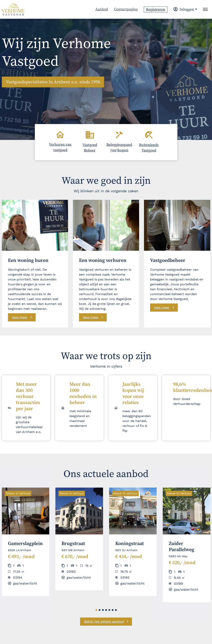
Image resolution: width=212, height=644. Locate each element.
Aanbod (102, 9)
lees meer (20, 317)
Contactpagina (126, 9)
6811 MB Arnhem (73, 550)
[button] (96, 610)
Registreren (156, 9)
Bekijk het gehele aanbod (104, 621)
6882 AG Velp (178, 556)
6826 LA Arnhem (20, 550)
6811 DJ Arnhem (126, 550)
